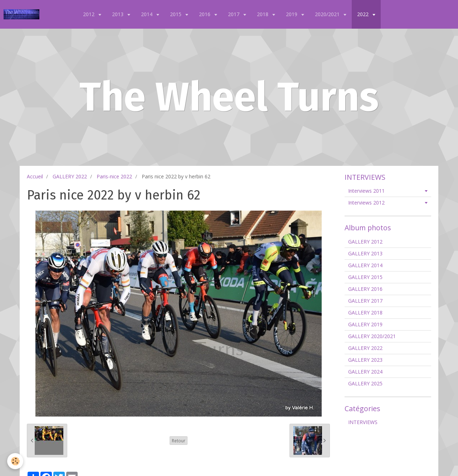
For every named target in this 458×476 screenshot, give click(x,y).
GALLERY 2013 (365, 253)
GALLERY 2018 (365, 312)
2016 (205, 14)
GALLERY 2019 (365, 324)
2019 (292, 14)
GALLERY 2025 (365, 383)
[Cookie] (15, 461)
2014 (147, 14)
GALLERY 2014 (365, 265)
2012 (89, 14)
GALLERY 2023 (365, 360)
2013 (118, 14)
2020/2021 (328, 14)
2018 (263, 14)
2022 (364, 14)
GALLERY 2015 (365, 277)
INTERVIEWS (363, 422)
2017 (234, 14)
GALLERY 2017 (365, 301)
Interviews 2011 (366, 191)
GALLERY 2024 (365, 372)
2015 (176, 14)
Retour (179, 441)
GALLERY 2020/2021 (372, 336)
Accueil (35, 176)
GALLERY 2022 (70, 176)
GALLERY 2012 (365, 242)
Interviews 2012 (366, 203)
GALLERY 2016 (365, 289)
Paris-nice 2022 (114, 176)
